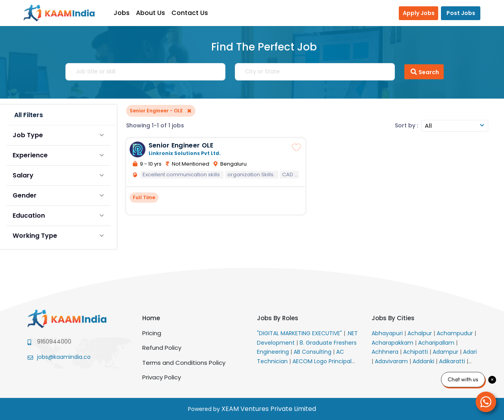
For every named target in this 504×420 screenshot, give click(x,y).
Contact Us (190, 13)
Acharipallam (437, 343)
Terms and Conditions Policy (184, 363)
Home (151, 318)
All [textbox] (428, 126)
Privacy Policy (162, 377)
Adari (470, 352)
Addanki (424, 361)
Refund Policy (162, 348)
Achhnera (386, 352)
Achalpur (420, 333)
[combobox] (455, 126)
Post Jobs (461, 13)
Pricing (152, 333)
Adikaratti (453, 361)
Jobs (122, 13)
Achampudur (456, 333)
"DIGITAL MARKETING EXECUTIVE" (300, 333)
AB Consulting (313, 352)
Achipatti (416, 352)
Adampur (446, 352)
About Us (151, 13)
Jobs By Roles (278, 318)
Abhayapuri (388, 333)
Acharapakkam (393, 343)
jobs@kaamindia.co (64, 357)
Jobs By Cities (393, 318)
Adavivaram (392, 361)
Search (424, 72)
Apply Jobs (419, 13)
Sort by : (406, 125)
